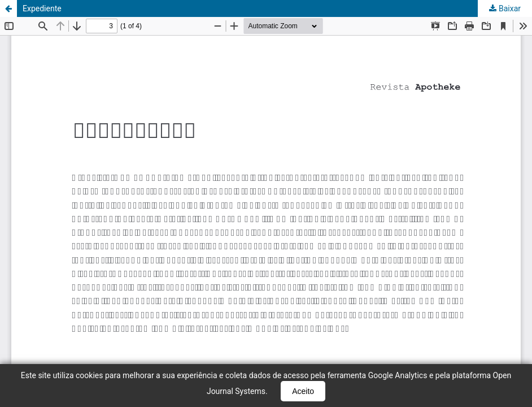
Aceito (303, 391)
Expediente (42, 8)
